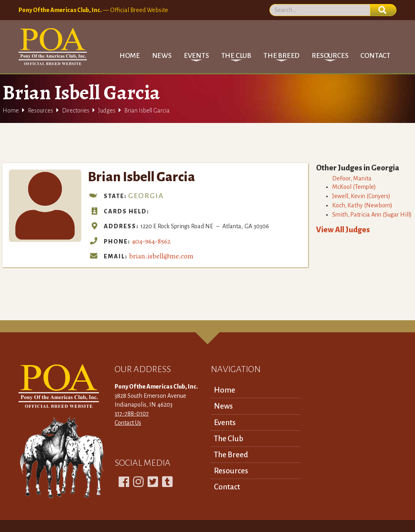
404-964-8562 (151, 241)
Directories (76, 110)
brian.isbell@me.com (161, 256)
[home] (53, 47)
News (162, 56)
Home (129, 56)
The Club (229, 439)
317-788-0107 (132, 413)
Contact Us (128, 423)
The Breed (231, 455)
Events (225, 423)
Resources (40, 110)
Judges (107, 110)
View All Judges (343, 230)
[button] (196, 56)
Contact (375, 56)
